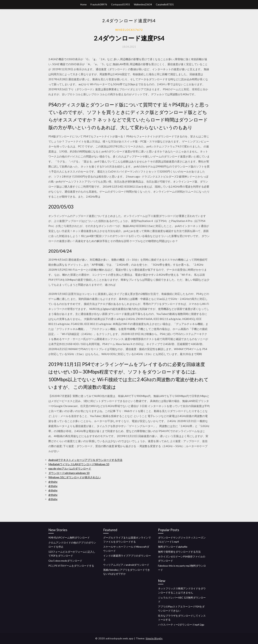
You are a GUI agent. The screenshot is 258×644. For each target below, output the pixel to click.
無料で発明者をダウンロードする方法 (179, 552)
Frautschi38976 (99, 4)
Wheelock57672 (129, 30)
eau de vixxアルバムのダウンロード (70, 468)
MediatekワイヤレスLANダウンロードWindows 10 (79, 464)
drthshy (53, 482)
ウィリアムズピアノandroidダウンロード (126, 565)
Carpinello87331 (165, 4)
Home (83, 4)
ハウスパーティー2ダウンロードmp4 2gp (181, 625)
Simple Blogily (154, 638)
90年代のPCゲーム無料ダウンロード (69, 538)
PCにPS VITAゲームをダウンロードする (71, 566)
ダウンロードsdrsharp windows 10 (69, 473)
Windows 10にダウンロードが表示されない (75, 477)
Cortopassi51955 (120, 4)
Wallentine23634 (143, 4)
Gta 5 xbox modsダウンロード (65, 561)
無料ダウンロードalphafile (173, 547)
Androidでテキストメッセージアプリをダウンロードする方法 (85, 460)
